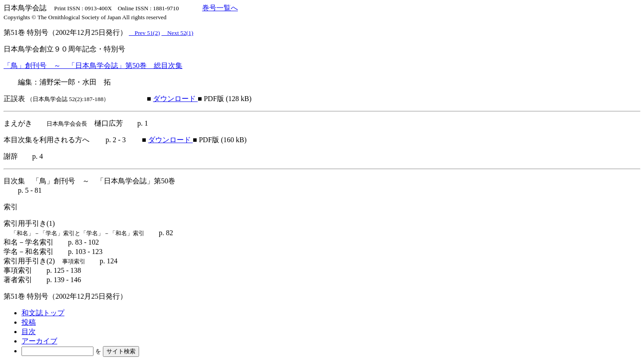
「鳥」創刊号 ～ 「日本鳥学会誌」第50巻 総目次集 (93, 66)
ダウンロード (175, 99)
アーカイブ (39, 341)
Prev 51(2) (144, 33)
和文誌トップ (43, 313)
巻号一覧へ (220, 8)
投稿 (29, 322)
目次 (29, 332)
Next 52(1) (177, 33)
